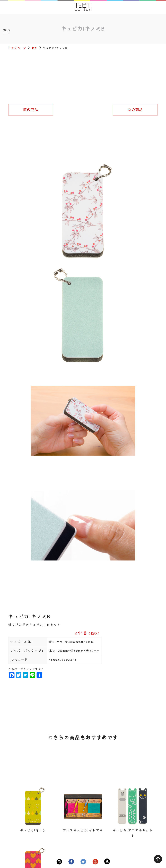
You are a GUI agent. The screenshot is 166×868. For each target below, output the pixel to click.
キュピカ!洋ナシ (33, 830)
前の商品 (31, 109)
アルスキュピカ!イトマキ (83, 830)
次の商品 (135, 109)
